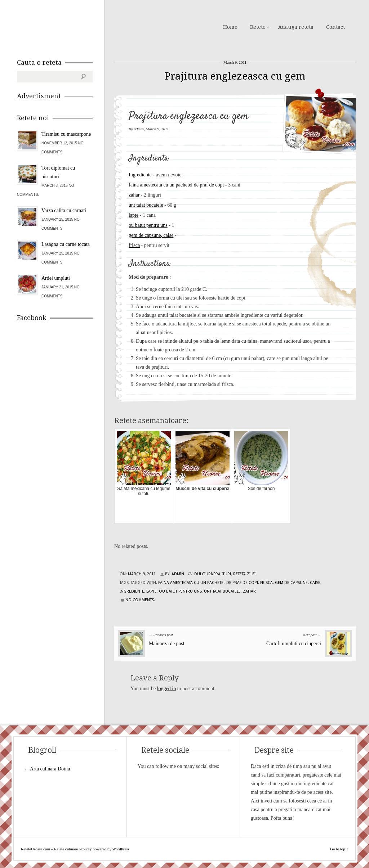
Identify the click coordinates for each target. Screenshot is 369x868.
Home (230, 27)
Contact (335, 27)
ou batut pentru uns (148, 225)
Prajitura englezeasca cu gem (235, 76)
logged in (167, 689)
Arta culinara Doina (50, 769)
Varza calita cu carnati (64, 210)
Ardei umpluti (56, 278)
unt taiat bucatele (146, 205)
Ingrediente (140, 175)
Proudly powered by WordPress (104, 849)
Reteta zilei (244, 574)
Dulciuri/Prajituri (213, 574)
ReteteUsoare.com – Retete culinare (69, 26)
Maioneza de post (167, 644)
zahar (134, 195)
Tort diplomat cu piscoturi (58, 172)
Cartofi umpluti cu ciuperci (294, 644)
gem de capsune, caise (151, 235)
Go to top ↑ (339, 849)
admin (139, 129)
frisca (134, 245)
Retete (258, 27)
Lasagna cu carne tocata (66, 244)
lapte (134, 215)
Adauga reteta (296, 27)
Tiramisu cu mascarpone (66, 134)
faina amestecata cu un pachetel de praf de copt (176, 185)
